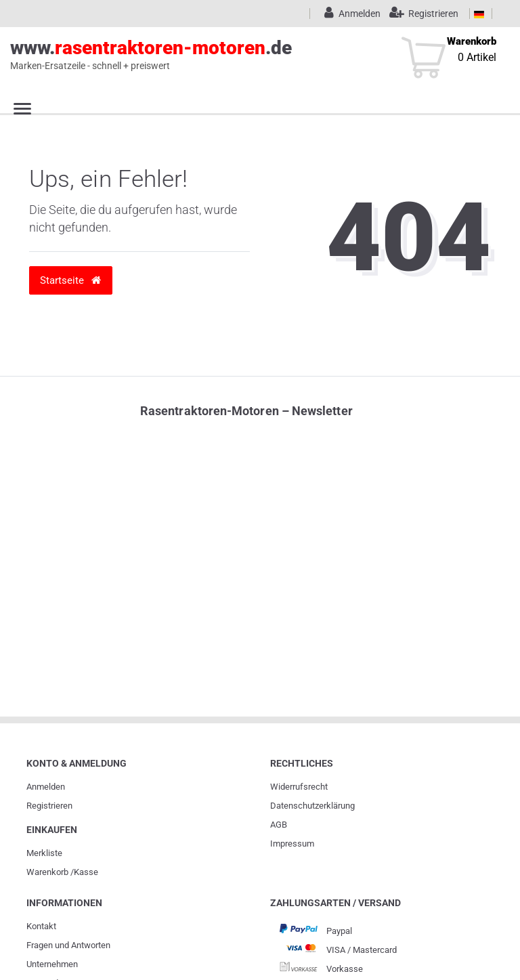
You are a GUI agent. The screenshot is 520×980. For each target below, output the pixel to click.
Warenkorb (47, 872)
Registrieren (49, 806)
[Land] (479, 14)
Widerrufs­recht (299, 787)
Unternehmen (52, 964)
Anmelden (46, 787)
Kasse (86, 872)
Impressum (292, 844)
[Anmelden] (350, 14)
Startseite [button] (70, 280)
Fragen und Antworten (68, 945)
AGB (279, 825)
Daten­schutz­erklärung (312, 806)
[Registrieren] (421, 14)
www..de (245, 55)
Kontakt (41, 926)
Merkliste (44, 853)
